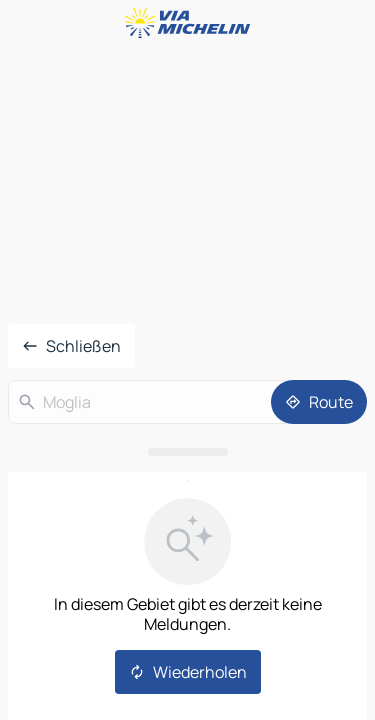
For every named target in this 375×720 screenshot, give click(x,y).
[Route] (319, 402)
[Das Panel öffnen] (187, 452)
